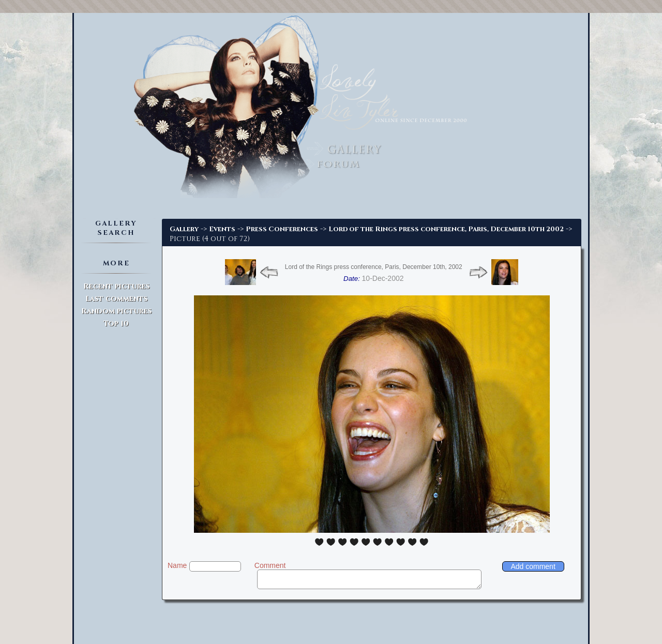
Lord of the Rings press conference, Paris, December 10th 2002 (446, 229)
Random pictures (116, 311)
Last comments (116, 299)
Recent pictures (116, 286)
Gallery (184, 229)
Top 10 (116, 324)
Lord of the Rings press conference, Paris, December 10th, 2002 (374, 267)
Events (222, 229)
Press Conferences (282, 229)
